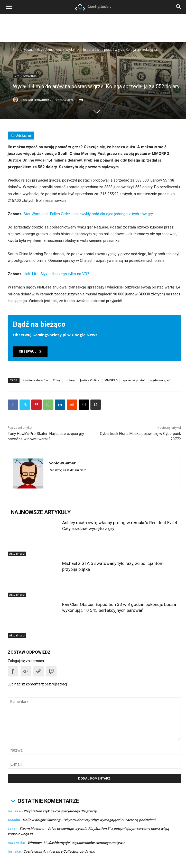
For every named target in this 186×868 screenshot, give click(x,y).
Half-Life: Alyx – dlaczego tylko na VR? (56, 274)
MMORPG (111, 380)
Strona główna (23, 50)
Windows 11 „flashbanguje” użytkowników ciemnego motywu (76, 843)
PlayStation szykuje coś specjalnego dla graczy (60, 811)
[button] (179, 7)
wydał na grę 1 (161, 380)
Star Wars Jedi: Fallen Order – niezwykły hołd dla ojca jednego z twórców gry (88, 214)
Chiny (57, 380)
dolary (70, 380)
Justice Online (90, 380)
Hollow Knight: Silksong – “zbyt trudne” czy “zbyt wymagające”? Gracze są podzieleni (89, 820)
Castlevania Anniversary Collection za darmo (59, 851)
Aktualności (54, 50)
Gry (40, 50)
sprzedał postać (134, 380)
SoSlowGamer (39, 100)
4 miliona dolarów (35, 380)
